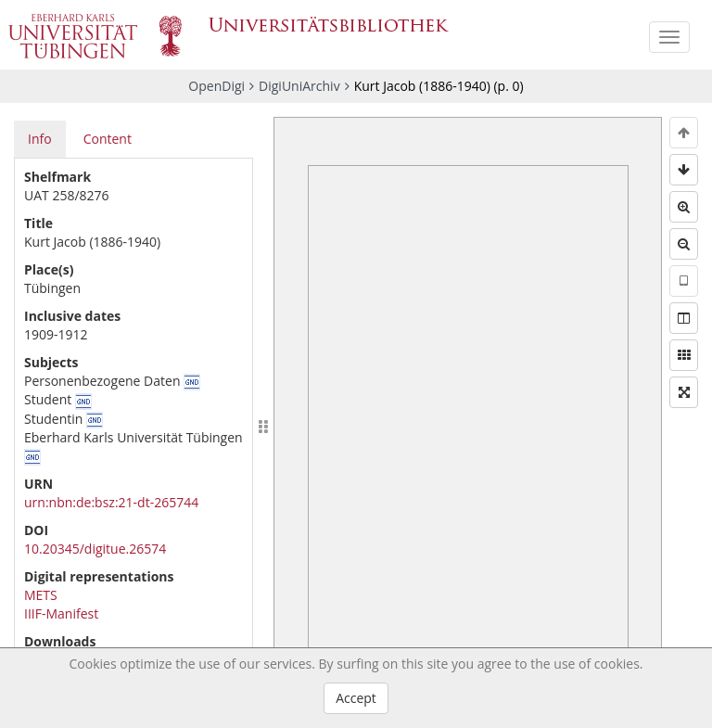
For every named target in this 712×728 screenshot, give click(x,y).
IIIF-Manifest (61, 613)
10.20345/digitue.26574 (95, 549)
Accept (356, 698)
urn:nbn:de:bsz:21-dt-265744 (111, 502)
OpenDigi (216, 86)
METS (41, 595)
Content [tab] (108, 139)
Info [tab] (40, 139)
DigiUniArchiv (299, 86)
